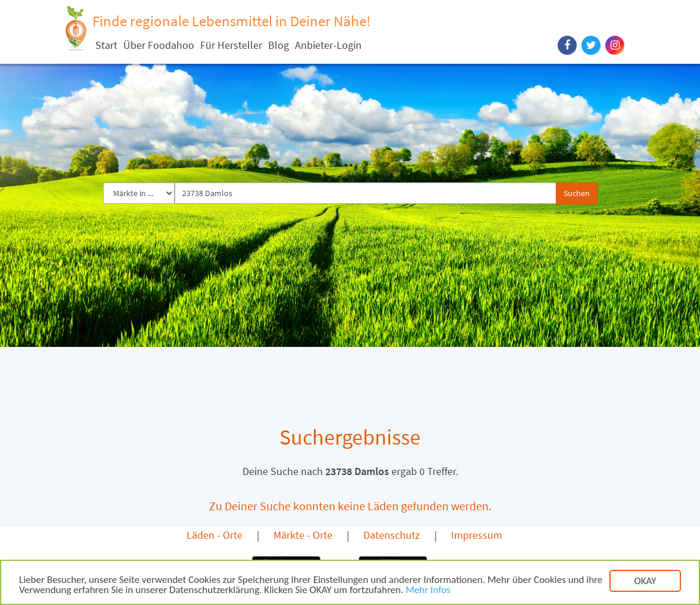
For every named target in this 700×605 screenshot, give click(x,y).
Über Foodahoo (159, 45)
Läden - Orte (214, 535)
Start (106, 45)
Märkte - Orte (303, 535)
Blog (279, 45)
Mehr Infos (428, 591)
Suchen (577, 193)
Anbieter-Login (328, 45)
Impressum (477, 535)
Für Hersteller (231, 45)
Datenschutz (392, 535)
